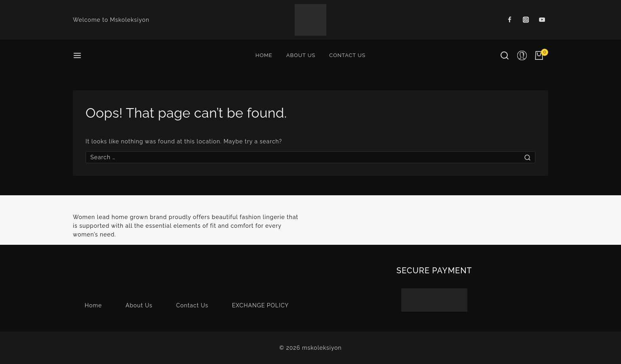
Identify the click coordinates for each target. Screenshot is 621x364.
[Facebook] (510, 20)
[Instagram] (526, 20)
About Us (301, 55)
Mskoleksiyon (130, 20)
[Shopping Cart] (541, 55)
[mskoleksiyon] (310, 20)
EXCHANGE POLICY (261, 305)
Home (264, 55)
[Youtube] (542, 20)
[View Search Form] (505, 55)
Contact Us (347, 55)
